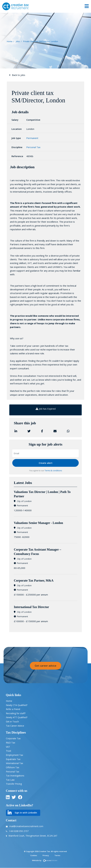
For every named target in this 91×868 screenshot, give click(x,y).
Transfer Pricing (14, 784)
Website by (45, 860)
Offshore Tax (13, 767)
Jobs (18, 41)
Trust (9, 751)
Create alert (46, 463)
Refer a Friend (13, 709)
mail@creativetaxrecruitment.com (26, 826)
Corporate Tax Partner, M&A (34, 580)
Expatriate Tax (13, 759)
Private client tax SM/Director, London (41, 41)
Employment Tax (14, 755)
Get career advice (45, 666)
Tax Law (10, 780)
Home (10, 41)
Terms (57, 855)
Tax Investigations (15, 776)
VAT (8, 747)
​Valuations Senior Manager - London (38, 523)
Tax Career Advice (15, 726)
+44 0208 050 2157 (19, 831)
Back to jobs (19, 75)
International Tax (14, 763)
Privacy (46, 855)
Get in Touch (12, 722)
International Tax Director (31, 607)
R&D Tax (10, 743)
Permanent (32, 138)
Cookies (34, 855)
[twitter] (14, 798)
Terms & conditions (53, 471)
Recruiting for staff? (16, 713)
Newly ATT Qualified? (17, 717)
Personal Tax (33, 147)
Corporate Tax (13, 738)
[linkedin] (8, 798)
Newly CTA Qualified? (17, 705)
